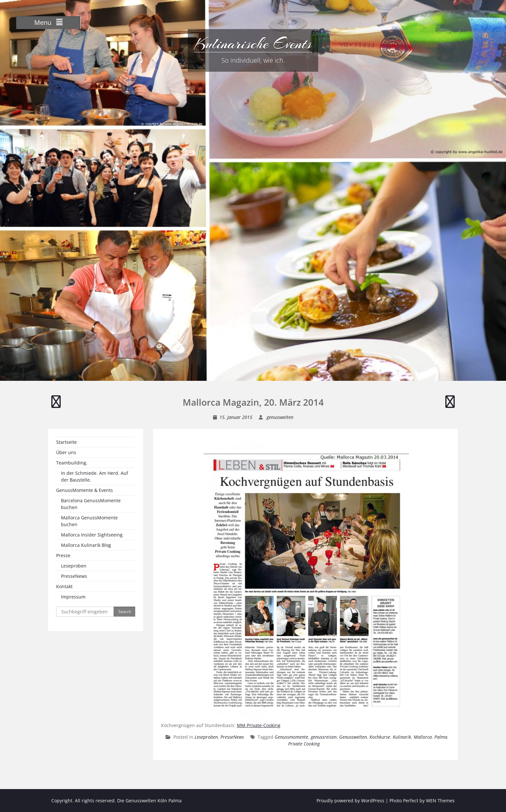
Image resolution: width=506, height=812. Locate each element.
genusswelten (280, 417)
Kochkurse (380, 737)
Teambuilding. (72, 463)
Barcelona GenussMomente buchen (91, 504)
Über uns (66, 452)
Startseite (66, 442)
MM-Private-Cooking (259, 725)
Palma (441, 737)
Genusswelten (353, 737)
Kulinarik (402, 737)
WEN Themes (440, 801)
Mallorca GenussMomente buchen (89, 521)
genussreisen (324, 737)
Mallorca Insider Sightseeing (92, 535)
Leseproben (206, 737)
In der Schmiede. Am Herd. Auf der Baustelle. (95, 476)
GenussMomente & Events (85, 490)
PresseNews (232, 737)
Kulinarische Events (253, 44)
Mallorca (423, 737)
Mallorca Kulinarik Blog (86, 545)
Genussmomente (291, 737)
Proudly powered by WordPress (350, 801)
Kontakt (64, 586)
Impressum (73, 597)
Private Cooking (304, 744)
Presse (63, 555)
